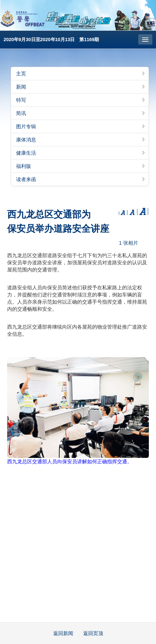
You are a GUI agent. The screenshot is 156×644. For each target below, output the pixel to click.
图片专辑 (81, 126)
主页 (81, 74)
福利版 (81, 166)
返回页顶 (93, 633)
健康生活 (81, 153)
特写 (81, 100)
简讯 (81, 113)
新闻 (81, 87)
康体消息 (81, 140)
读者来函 (81, 179)
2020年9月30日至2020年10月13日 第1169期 (51, 39)
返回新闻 (63, 633)
